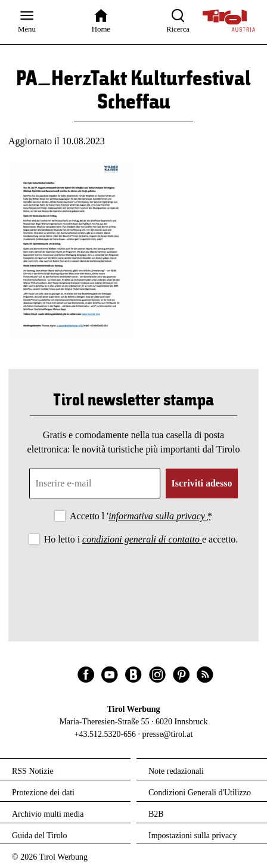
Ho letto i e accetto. (141, 539)
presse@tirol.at (168, 734)
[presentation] (133, 581)
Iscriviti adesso (202, 483)
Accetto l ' (141, 516)
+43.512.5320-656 (105, 734)
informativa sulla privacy (158, 516)
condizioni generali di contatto (142, 539)
